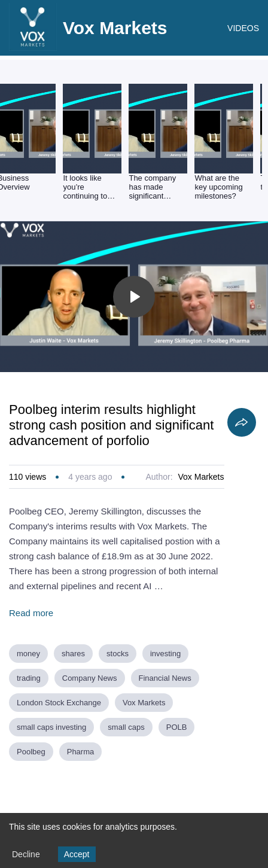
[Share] (242, 422)
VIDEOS (243, 28)
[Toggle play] (134, 297)
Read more (31, 613)
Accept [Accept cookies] (77, 854)
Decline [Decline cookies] (26, 854)
